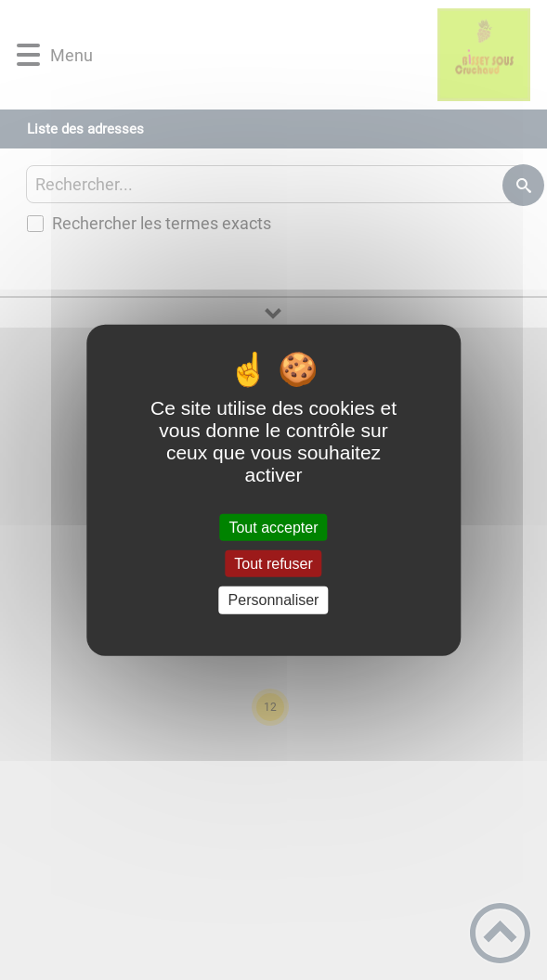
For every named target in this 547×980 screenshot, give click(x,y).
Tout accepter (273, 528)
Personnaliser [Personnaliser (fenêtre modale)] (274, 600)
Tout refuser (273, 564)
